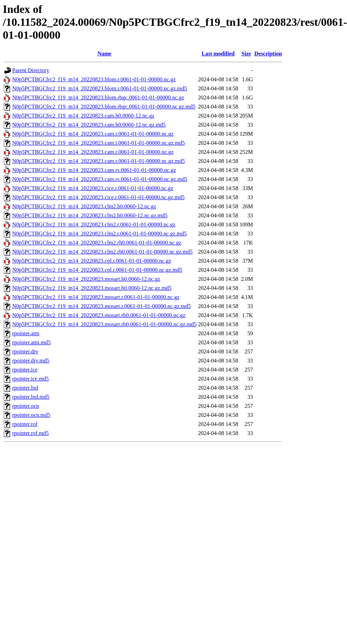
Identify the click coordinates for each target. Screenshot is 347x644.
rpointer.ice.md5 (31, 379)
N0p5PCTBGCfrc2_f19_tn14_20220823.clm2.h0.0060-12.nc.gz (84, 206)
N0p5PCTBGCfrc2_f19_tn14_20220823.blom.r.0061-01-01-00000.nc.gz (94, 79)
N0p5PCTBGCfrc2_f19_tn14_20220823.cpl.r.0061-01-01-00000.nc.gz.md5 (97, 270)
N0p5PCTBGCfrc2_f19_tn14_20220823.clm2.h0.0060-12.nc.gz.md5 (90, 215)
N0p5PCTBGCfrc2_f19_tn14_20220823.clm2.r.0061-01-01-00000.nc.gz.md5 (99, 234)
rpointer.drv (25, 351)
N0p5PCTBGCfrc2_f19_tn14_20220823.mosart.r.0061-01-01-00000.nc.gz (96, 297)
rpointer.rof (25, 424)
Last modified (218, 54)
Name (104, 54)
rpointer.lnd (25, 388)
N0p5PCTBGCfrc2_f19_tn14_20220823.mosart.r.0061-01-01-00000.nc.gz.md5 (101, 306)
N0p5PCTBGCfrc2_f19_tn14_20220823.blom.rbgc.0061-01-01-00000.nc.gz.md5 (104, 107)
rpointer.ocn (26, 406)
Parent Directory (31, 70)
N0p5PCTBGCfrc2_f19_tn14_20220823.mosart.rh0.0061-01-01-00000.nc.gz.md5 (104, 324)
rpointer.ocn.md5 (31, 415)
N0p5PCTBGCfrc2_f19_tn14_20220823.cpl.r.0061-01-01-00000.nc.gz (92, 261)
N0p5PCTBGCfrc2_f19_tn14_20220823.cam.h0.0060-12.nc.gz (83, 116)
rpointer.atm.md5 (31, 342)
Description (268, 54)
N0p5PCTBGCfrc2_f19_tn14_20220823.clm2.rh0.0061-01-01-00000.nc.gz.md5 (102, 252)
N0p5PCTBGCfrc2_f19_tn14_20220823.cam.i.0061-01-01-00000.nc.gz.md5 (99, 143)
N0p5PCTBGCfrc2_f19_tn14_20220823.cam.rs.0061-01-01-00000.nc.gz (94, 170)
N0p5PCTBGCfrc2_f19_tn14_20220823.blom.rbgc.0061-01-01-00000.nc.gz (98, 98)
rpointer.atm (26, 333)
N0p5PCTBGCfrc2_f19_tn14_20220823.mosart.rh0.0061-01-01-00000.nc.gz (99, 315)
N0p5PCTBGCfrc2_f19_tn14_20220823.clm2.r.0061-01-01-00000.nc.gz (94, 224)
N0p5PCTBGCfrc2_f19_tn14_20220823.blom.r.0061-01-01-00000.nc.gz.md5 (100, 88)
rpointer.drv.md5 (31, 361)
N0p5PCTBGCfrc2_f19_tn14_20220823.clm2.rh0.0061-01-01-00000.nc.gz (97, 243)
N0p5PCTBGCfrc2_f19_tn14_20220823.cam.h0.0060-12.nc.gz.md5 (89, 125)
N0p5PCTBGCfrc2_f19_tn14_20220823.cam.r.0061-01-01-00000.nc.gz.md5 (99, 161)
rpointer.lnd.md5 (31, 397)
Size (246, 54)
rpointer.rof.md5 (31, 433)
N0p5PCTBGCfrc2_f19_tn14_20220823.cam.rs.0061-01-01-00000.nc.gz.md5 (100, 179)
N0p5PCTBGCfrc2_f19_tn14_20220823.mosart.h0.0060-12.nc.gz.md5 (92, 288)
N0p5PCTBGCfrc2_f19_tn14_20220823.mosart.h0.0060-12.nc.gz (86, 279)
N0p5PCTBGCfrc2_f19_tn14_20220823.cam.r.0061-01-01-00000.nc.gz (93, 152)
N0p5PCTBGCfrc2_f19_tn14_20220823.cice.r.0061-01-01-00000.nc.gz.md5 (98, 197)
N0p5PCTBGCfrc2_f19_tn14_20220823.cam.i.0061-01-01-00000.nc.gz (93, 134)
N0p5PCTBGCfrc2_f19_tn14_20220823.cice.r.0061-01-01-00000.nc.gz (93, 188)
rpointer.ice (25, 370)
